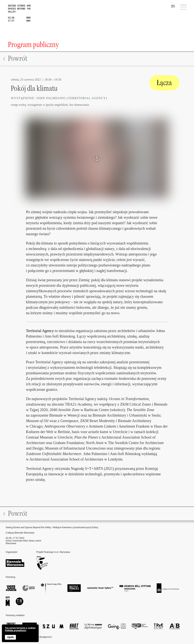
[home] (15, 11)
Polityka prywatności (16, 631)
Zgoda (10, 637)
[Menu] (184, 7)
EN (173, 6)
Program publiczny (33, 45)
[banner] (20, 633)
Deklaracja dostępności (40, 637)
